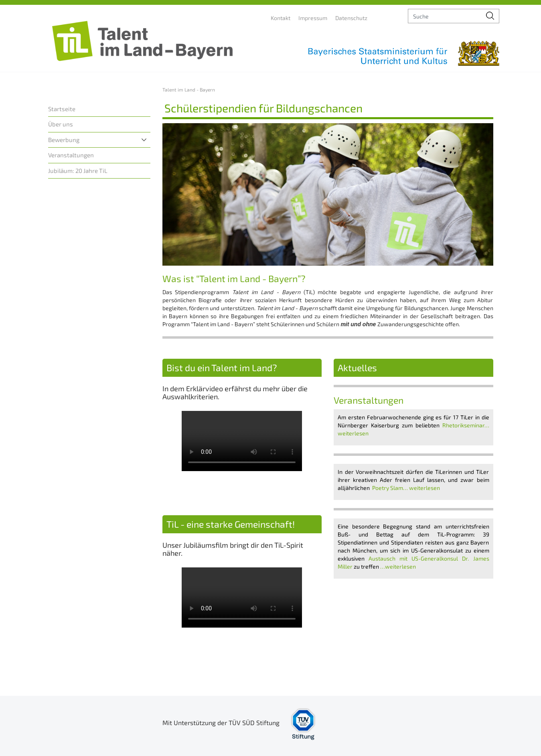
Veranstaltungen (71, 155)
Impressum (313, 18)
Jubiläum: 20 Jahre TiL (78, 171)
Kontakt (281, 18)
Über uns (61, 124)
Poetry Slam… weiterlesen (407, 488)
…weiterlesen (399, 566)
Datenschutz (351, 18)
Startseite (62, 109)
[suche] (445, 16)
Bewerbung (64, 140)
